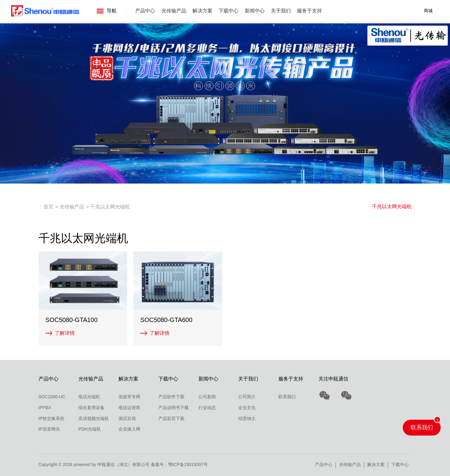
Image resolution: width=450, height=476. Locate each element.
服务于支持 (310, 11)
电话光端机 (89, 397)
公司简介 (247, 397)
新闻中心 (255, 11)
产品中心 (146, 11)
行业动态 (207, 408)
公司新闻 (207, 397)
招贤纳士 (247, 418)
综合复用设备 (91, 408)
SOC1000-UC (52, 397)
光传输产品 (174, 11)
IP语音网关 (49, 429)
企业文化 (247, 408)
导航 (107, 11)
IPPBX (45, 408)
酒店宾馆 (127, 418)
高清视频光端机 (94, 418)
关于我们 (281, 11)
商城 (428, 11)
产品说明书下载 (174, 408)
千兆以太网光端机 (392, 206)
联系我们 (287, 397)
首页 (49, 207)
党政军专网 (129, 397)
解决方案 (203, 11)
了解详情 (65, 333)
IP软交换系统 (51, 418)
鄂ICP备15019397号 (188, 464)
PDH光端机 (90, 429)
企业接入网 (129, 429)
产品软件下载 (171, 397)
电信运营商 (129, 408)
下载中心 (229, 11)
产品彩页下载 (171, 418)
